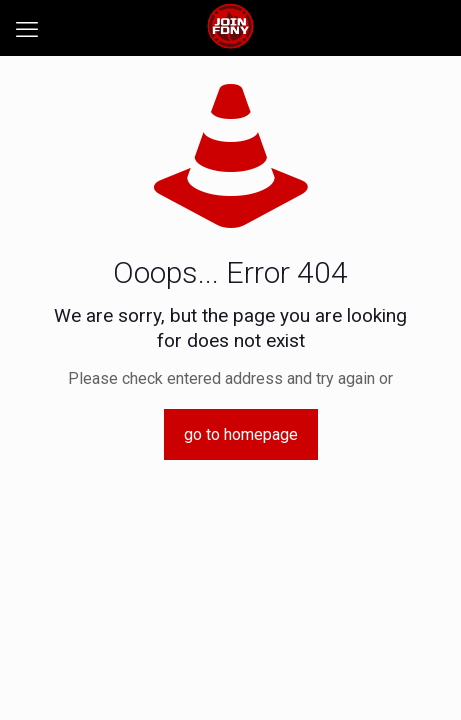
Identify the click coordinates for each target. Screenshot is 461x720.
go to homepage (241, 434)
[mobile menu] (27, 30)
